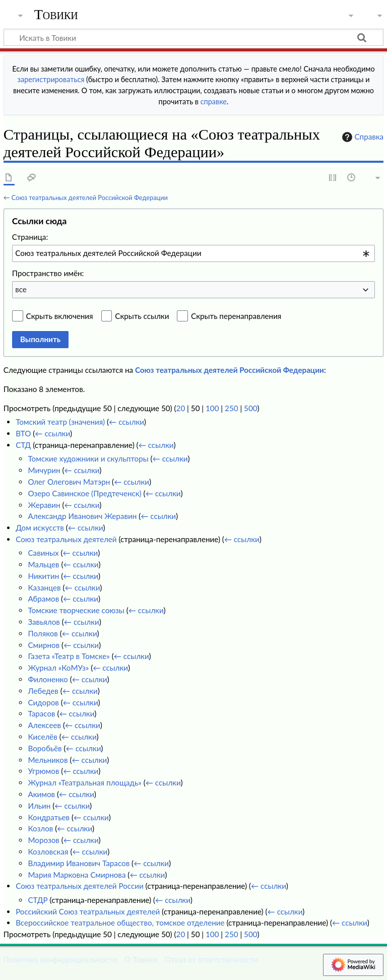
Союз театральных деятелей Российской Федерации (90, 198)
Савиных (43, 553)
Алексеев (44, 725)
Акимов (41, 794)
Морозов (43, 840)
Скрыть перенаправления (236, 316)
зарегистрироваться (51, 79)
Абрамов (43, 599)
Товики (56, 15)
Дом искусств (40, 528)
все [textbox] (21, 289)
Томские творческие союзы (76, 610)
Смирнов (44, 645)
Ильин (39, 806)
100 (212, 408)
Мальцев (43, 564)
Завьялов (44, 622)
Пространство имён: (48, 273)
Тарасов (41, 713)
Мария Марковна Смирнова (77, 875)
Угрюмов (43, 771)
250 (231, 408)
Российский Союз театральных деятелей (88, 911)
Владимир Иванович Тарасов (79, 863)
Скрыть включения (60, 316)
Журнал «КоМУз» (58, 668)
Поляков (43, 633)
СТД (23, 445)
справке (214, 102)
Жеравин (44, 505)
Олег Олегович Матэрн (69, 482)
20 (181, 408)
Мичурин (44, 470)
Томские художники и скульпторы (88, 459)
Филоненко (48, 679)
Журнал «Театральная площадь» (84, 782)
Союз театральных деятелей (66, 539)
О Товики (141, 959)
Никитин (43, 576)
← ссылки (126, 422)
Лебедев (43, 691)
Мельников (48, 760)
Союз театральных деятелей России (80, 886)
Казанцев (44, 587)
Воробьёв (45, 748)
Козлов (40, 828)
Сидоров (43, 702)
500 (250, 408)
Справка (362, 137)
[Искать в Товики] (193, 37)
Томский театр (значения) (60, 422)
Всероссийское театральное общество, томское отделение (120, 923)
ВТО (23, 433)
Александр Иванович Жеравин (82, 516)
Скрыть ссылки (142, 316)
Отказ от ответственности (211, 959)
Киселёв (42, 737)
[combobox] (193, 253)
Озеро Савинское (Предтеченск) (84, 493)
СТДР (38, 900)
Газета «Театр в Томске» (69, 656)
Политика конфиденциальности (60, 959)
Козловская (48, 852)
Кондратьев (49, 817)
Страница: (30, 237)
